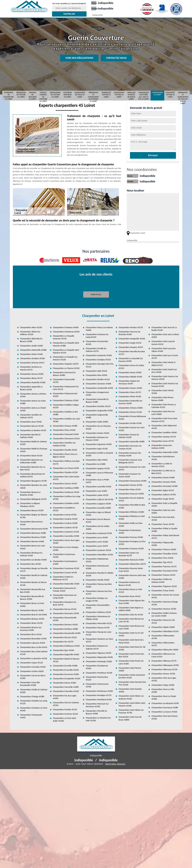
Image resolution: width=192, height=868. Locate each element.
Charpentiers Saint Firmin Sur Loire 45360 (131, 662)
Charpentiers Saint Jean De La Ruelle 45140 (164, 328)
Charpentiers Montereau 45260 (99, 690)
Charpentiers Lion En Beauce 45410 (98, 520)
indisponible (109, 3)
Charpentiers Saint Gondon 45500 (130, 690)
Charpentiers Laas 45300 (96, 490)
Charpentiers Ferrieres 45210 (65, 713)
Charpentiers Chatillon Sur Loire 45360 (67, 419)
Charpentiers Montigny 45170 (99, 695)
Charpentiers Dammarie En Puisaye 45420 (65, 589)
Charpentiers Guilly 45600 (97, 421)
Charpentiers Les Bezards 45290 (165, 703)
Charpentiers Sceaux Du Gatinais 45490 (162, 446)
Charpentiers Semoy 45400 (163, 477)
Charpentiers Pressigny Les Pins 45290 (132, 542)
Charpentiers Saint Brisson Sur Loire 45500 (132, 627)
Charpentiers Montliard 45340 (99, 699)
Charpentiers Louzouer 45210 (98, 550)
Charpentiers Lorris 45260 (97, 541)
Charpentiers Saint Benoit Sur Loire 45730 (131, 620)
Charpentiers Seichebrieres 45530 (163, 457)
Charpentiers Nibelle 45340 (130, 376)
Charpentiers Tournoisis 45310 (164, 570)
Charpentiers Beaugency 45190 (33, 480)
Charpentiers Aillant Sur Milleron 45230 (30, 332)
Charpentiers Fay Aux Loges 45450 (65, 696)
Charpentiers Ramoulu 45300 (131, 559)
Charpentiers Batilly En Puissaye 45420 (34, 449)
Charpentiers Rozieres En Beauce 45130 (129, 583)
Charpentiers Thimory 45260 (164, 549)
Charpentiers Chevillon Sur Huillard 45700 (64, 444)
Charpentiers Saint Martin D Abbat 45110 (163, 363)
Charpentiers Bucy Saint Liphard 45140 (34, 652)
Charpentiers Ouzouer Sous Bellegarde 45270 (130, 461)
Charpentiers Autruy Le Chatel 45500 (33, 409)
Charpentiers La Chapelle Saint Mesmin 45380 (66, 344)
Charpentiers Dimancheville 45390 (65, 618)
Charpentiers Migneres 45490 (98, 652)
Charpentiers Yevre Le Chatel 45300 (164, 697)
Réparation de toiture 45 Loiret (21, 95)
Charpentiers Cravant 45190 (65, 572)
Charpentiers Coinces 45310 (65, 483)
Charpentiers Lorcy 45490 (97, 537)
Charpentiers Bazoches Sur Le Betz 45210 (33, 468)
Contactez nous (116, 58)
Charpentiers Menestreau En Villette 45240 (98, 617)
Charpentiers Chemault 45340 (66, 434)
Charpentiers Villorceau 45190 (164, 669)
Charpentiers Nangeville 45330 (132, 338)
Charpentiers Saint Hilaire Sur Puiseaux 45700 (131, 711)
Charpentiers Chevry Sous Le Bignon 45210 (65, 455)
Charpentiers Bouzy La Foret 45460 (32, 604)
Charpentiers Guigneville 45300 (99, 410)
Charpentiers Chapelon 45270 (66, 363)
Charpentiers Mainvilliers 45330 (99, 554)
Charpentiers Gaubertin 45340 (99, 355)
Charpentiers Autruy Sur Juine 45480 (33, 402)
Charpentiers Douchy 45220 (65, 637)
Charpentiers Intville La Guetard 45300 (99, 454)
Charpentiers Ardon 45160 (31, 354)
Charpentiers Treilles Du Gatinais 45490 (162, 580)
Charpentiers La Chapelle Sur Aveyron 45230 (65, 358)
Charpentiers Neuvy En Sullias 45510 (131, 366)
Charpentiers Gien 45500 (96, 375)
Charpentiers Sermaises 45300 (164, 486)
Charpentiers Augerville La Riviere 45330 (31, 387)
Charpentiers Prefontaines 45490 (130, 531)
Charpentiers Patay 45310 (130, 489)
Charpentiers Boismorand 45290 (34, 528)
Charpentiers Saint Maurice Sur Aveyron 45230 (165, 377)
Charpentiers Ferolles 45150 (65, 709)
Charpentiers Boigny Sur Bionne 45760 (34, 515)
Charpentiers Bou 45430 (30, 563)
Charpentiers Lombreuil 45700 (99, 533)
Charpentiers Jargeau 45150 (98, 468)
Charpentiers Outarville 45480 (131, 441)
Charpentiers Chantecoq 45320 (66, 331)
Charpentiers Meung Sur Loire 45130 (99, 633)
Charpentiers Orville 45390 (130, 423)
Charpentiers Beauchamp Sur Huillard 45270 (33, 475)
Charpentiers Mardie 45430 (98, 579)
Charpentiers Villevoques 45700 (165, 665)
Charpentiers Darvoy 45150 (65, 609)
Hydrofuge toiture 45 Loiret (106, 95)
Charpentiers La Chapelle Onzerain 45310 (64, 337)
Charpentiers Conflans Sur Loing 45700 (67, 497)
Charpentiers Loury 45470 (97, 545)
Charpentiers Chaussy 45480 (65, 425)
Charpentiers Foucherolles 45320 (97, 342)
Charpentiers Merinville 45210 (99, 623)
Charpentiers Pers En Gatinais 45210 (131, 499)
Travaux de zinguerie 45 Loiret (32, 96)
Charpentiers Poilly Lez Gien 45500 (130, 524)
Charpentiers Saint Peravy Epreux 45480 (162, 398)
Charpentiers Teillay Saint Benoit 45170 (165, 536)
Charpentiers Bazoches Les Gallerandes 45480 (31, 461)
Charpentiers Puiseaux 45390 (131, 548)
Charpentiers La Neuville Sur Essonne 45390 (131, 359)
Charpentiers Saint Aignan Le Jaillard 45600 (131, 608)
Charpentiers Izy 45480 (96, 463)
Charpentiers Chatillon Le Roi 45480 (65, 413)
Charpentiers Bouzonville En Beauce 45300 (32, 597)
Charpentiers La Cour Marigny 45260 (66, 548)
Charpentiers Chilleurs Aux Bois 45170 (66, 462)
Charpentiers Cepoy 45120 (31, 662)
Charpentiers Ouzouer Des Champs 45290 (130, 454)
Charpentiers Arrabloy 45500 (32, 358)
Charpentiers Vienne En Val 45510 (163, 621)
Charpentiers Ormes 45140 (130, 411)
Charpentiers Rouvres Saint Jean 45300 (132, 576)
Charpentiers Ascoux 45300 (32, 373)
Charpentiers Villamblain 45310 (165, 631)
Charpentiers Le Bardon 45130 (33, 430)
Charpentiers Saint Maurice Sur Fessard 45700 (165, 384)
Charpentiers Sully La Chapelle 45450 (164, 504)
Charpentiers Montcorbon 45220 (97, 678)
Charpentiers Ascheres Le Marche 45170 (31, 368)
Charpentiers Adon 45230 (31, 327)
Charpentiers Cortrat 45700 (65, 514)
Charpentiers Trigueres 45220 (164, 586)
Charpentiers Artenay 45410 (32, 362)
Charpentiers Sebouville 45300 (165, 452)
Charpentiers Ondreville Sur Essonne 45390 (130, 402)
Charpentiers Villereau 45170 (164, 660)
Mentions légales (115, 763)
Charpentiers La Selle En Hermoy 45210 (162, 464)
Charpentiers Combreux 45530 (66, 492)
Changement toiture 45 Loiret (119, 95)
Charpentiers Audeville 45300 (33, 382)
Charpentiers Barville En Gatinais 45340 (30, 435)
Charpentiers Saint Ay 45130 (131, 614)
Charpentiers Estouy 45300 (64, 682)
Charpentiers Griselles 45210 (98, 406)
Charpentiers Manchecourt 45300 (97, 567)
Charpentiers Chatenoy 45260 (66, 400)
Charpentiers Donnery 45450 (65, 624)
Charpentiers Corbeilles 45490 (66, 503)
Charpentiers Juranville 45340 (98, 486)
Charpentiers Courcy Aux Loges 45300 (66, 541)
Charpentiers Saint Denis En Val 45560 (132, 648)
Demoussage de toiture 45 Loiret (55, 95)
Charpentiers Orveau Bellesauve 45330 (132, 417)
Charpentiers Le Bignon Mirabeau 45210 (30, 504)
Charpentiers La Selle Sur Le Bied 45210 (163, 471)
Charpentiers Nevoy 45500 (130, 372)
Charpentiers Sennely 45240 (163, 481)
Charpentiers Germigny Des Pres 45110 (100, 365)
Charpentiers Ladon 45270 (97, 495)
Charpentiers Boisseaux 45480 (33, 532)
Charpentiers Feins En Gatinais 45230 (66, 703)
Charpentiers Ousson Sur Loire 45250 (132, 428)
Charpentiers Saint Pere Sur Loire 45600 (163, 412)
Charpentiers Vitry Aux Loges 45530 (164, 679)
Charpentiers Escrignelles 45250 (67, 678)
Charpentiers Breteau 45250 (32, 618)
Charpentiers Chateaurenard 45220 (65, 394)
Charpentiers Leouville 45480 (98, 507)
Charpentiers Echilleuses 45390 (66, 645)
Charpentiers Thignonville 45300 (162, 543)
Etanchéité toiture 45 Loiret (170, 95)
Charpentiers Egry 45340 (63, 650)
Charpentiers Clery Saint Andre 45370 (66, 477)
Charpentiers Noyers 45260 (130, 387)
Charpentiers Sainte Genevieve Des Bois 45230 (132, 676)
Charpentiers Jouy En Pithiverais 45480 (99, 473)
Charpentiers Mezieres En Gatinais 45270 (97, 647)
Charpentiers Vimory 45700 (163, 673)
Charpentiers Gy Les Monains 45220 (98, 427)
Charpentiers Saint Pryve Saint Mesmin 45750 (164, 419)
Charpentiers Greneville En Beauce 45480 (97, 400)
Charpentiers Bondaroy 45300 (33, 537)
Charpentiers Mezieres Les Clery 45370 (99, 640)
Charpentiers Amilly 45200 (31, 345)
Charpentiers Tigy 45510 (162, 562)
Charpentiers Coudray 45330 (65, 518)
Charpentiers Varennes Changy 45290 (165, 603)
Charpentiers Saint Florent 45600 (130, 669)
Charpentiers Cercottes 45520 (33, 666)
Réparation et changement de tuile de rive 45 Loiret (183, 96)
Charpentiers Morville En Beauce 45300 (96, 712)
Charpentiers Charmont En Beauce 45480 (64, 373)
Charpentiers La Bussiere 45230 (34, 658)
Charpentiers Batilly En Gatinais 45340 (34, 442)
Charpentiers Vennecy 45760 (164, 608)
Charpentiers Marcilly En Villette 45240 (100, 574)
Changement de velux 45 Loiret (80, 95)
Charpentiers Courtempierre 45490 (65, 562)
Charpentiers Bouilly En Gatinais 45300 (34, 576)
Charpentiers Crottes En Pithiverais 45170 (63, 578)
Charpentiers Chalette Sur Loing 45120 (34, 702)
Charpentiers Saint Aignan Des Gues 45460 (132, 601)
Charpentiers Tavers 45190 (163, 524)
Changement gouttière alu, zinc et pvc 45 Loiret (144, 96)
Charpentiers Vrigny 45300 (163, 684)
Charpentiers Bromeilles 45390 (33, 638)
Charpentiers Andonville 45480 (33, 349)
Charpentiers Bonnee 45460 (32, 541)
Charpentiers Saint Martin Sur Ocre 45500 (164, 370)
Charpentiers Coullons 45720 (65, 527)
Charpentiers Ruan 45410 (130, 596)
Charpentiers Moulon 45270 (131, 327)
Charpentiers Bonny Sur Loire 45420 (33, 546)
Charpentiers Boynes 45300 (32, 610)
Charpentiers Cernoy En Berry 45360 (33, 676)
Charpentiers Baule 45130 (31, 455)
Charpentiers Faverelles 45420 (66, 691)
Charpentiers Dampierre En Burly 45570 (65, 603)
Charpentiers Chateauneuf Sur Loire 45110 (66, 387)
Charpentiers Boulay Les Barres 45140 (33, 583)
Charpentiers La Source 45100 (164, 711)
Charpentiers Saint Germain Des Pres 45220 (132, 683)
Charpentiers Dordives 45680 (65, 628)
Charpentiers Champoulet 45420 (31, 716)
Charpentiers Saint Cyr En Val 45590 (131, 634)
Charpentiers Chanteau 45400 (66, 327)
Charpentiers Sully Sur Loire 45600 (163, 511)
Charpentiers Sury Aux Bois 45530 (163, 518)
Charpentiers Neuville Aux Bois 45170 (132, 352)
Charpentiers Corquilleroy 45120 (64, 509)
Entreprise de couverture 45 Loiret (9, 96)
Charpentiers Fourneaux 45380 (165, 707)
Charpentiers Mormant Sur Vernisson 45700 (97, 705)
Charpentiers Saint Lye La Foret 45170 (165, 356)
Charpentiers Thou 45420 (162, 557)
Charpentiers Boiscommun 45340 (31, 522)
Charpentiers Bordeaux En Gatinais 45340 (31, 554)
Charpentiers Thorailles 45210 (164, 553)
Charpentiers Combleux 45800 (66, 487)
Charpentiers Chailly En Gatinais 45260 (34, 690)
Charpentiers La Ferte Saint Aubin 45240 (65, 719)
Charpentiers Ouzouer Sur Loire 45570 (132, 468)
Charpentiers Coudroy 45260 (65, 523)
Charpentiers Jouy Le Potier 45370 (98, 480)
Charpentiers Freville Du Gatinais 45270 (96, 349)
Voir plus (96, 294)
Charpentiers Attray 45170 (31, 378)
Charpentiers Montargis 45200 (99, 661)
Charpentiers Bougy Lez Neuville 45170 (34, 569)
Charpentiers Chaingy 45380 (32, 696)
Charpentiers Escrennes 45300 (66, 674)
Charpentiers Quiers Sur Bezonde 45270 (129, 554)
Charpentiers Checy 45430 (64, 429)
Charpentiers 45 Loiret (158, 94)
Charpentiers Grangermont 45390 (97, 393)
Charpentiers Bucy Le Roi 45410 (34, 647)
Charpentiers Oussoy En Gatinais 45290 (129, 435)
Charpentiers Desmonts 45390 (66, 613)
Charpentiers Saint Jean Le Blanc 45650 (165, 335)
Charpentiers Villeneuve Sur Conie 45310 (163, 655)
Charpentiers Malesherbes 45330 (97, 560)
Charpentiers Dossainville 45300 (67, 633)
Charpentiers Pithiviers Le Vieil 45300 (132, 517)
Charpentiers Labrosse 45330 (33, 642)
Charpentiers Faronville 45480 (66, 686)
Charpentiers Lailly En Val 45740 (99, 499)
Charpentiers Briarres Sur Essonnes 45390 (31, 628)
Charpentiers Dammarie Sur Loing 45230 (65, 596)
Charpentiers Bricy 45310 (31, 634)
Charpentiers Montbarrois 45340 (97, 666)
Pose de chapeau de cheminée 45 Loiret (43, 96)
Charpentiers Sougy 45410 (163, 498)
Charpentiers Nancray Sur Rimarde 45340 (130, 332)
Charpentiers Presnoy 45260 (131, 537)
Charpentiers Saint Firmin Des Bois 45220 (131, 655)
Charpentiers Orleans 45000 (131, 407)
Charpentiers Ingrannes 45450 (99, 444)
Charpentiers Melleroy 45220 (98, 612)
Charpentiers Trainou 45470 (163, 574)
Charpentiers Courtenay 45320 (66, 568)
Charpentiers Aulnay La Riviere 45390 (33, 395)
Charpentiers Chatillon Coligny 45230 (66, 406)
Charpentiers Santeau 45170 (164, 436)
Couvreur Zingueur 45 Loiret (67, 95)
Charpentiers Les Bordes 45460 (33, 559)
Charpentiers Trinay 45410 (163, 590)
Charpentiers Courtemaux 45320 (64, 555)
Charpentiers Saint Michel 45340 (162, 391)
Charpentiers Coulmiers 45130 (66, 531)
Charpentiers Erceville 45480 (65, 665)
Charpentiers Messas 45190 (98, 627)
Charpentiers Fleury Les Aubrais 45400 (99, 328)
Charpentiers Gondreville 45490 (99, 387)
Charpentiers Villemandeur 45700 (163, 636)
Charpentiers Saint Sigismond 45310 (164, 426)
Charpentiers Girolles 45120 (98, 379)
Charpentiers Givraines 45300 (98, 383)
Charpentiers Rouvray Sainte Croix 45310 (131, 569)
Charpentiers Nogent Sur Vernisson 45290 (129, 382)
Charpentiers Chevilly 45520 (65, 449)
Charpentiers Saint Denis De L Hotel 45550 (131, 641)
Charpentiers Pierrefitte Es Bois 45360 (132, 506)
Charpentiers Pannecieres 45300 (132, 480)
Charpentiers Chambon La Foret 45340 (34, 709)
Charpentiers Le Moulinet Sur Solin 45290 (98, 719)
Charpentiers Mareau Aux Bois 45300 (99, 585)
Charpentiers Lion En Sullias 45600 (98, 527)
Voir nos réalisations (79, 58)
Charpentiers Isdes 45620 (97, 459)
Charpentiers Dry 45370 (63, 641)
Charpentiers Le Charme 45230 (66, 368)
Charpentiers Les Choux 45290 (66, 468)
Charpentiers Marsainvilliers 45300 (98, 606)
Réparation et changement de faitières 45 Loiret (94, 96)
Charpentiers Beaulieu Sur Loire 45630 (34, 486)
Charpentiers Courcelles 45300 (66, 535)
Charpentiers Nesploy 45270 (131, 347)
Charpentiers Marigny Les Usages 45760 (97, 599)
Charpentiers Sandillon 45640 (164, 432)
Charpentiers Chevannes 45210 (66, 438)
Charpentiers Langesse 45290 (98, 503)
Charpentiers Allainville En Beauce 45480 (31, 339)
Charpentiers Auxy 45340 (31, 421)
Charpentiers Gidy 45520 (96, 370)
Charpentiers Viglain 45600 (163, 627)
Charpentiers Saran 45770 (162, 440)
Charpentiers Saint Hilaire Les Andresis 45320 (131, 697)
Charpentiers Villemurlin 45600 (165, 649)
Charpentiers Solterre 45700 (164, 494)
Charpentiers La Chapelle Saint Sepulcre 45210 (66, 351)
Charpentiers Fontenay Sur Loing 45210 (97, 335)
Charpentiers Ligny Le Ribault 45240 (98, 513)
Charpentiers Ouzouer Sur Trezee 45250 (130, 475)
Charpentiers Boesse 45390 (32, 510)
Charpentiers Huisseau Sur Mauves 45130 (97, 438)
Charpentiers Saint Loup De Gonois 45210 (163, 342)
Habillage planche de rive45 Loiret (131, 96)
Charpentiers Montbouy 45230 (99, 672)
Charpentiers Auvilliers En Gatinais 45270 (31, 416)
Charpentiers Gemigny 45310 (98, 359)
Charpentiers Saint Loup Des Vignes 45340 (164, 349)
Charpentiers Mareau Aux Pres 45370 (99, 592)
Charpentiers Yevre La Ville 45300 (163, 690)
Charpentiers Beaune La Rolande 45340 (30, 493)
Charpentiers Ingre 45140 (97, 448)
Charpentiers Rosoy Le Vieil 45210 (130, 590)
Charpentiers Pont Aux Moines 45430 (164, 717)
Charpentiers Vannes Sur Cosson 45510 (165, 596)
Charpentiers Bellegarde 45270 (33, 499)
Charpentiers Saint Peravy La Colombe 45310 (164, 405)
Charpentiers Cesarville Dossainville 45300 (30, 683)
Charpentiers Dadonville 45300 (66, 583)
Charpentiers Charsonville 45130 (64, 380)
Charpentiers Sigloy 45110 (163, 490)
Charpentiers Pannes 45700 (130, 484)
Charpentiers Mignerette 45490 (99, 657)
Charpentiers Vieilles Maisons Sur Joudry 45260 (164, 614)
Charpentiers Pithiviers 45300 (131, 511)
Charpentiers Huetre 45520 (97, 432)
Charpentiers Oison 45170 (130, 392)
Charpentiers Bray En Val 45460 (34, 614)
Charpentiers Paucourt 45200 (131, 493)
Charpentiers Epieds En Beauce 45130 (66, 660)
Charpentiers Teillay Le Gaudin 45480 (164, 529)
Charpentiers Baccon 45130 (32, 425)
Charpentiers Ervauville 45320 (66, 669)
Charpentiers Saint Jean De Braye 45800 (130, 718)
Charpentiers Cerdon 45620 (32, 671)
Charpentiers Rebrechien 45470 (132, 563)
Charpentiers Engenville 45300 (66, 654)
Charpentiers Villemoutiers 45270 (163, 643)
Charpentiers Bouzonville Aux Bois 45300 (33, 590)
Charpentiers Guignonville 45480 (97, 416)
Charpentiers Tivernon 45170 (164, 566)
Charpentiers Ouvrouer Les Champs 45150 (130, 447)
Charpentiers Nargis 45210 (130, 342)
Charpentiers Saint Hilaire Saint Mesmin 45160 (132, 704)
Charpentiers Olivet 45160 (130, 396)
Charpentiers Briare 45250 (31, 622)
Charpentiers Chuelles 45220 (65, 472)
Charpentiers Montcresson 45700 (97, 685)
